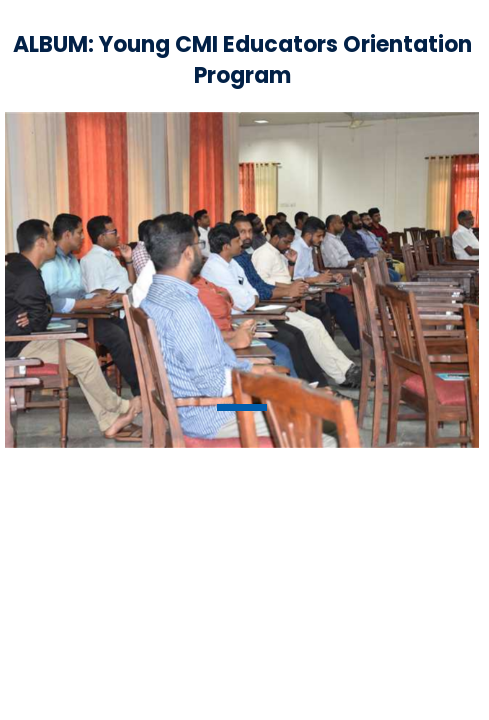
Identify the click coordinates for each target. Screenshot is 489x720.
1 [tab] (242, 407)
